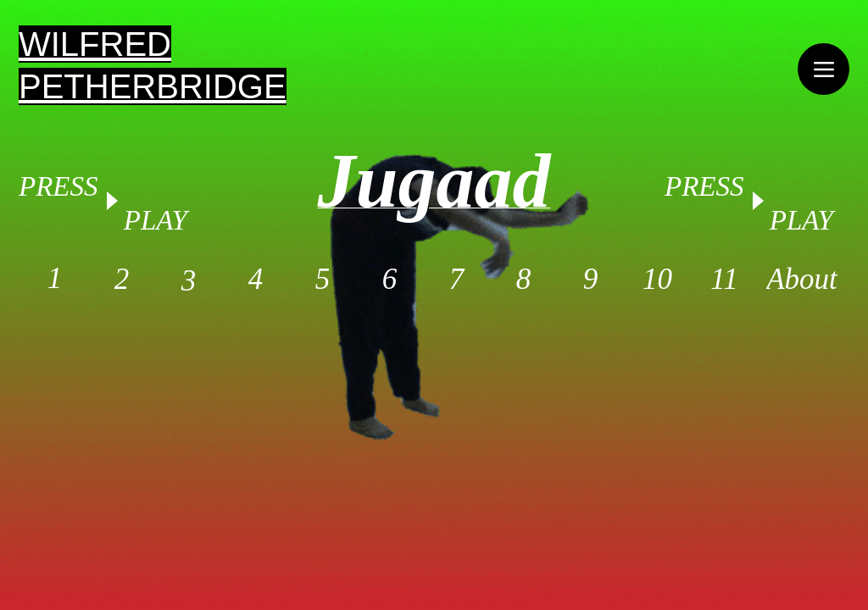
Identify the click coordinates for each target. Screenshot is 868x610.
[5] (323, 280)
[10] (657, 280)
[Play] (757, 201)
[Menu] (823, 69)
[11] (724, 280)
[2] (122, 280)
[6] (389, 280)
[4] (256, 280)
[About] (802, 280)
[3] (189, 281)
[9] (590, 280)
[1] (55, 279)
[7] (456, 280)
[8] (523, 280)
